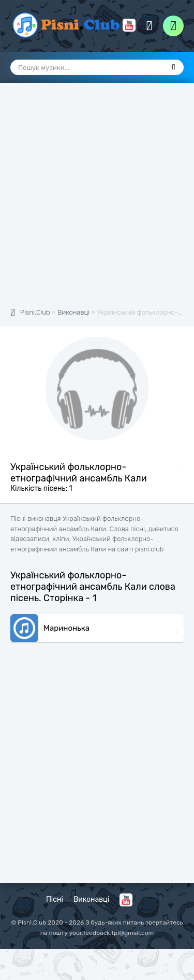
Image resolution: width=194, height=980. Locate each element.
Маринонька (66, 628)
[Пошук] (173, 67)
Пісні (55, 899)
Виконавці (91, 899)
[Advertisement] (97, 201)
